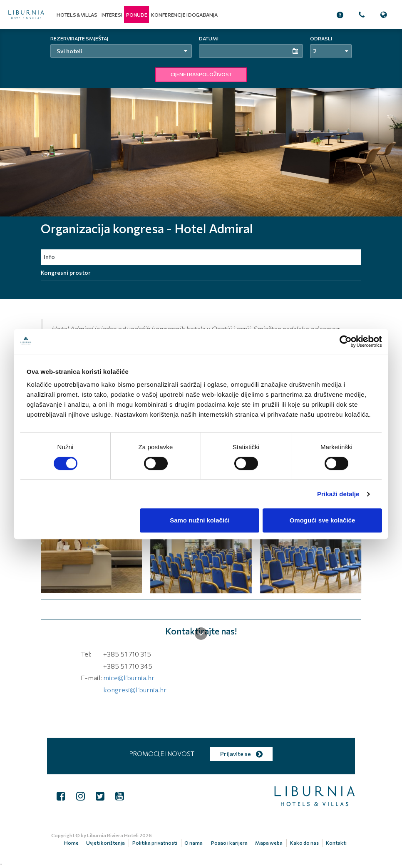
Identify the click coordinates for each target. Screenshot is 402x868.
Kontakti (336, 843)
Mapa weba (269, 843)
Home (71, 843)
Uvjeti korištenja (105, 843)
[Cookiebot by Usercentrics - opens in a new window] (346, 341)
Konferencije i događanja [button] (184, 15)
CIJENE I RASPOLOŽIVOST (201, 74)
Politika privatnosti (155, 843)
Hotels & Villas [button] (77, 15)
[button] (136, 15)
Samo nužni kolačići (200, 520)
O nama (194, 843)
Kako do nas (304, 843)
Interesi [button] (112, 15)
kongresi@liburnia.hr (135, 690)
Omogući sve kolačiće (323, 520)
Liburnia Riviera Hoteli (113, 835)
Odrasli (321, 38)
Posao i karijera (229, 843)
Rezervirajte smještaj (79, 38)
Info (49, 257)
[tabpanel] (201, 123)
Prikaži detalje (338, 494)
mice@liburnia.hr (129, 678)
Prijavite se (241, 754)
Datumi (209, 38)
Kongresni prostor (66, 272)
